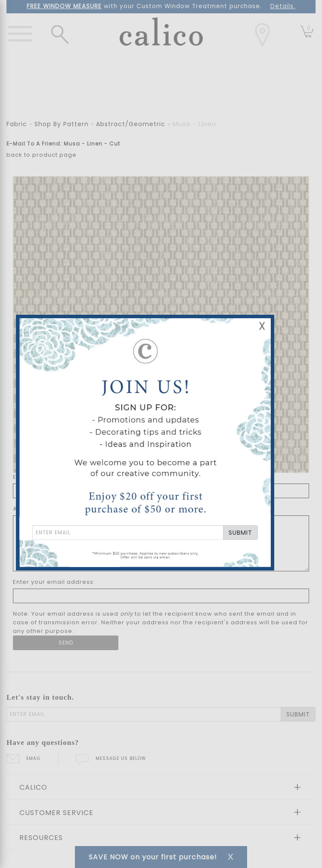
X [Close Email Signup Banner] (262, 326)
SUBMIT (240, 533)
